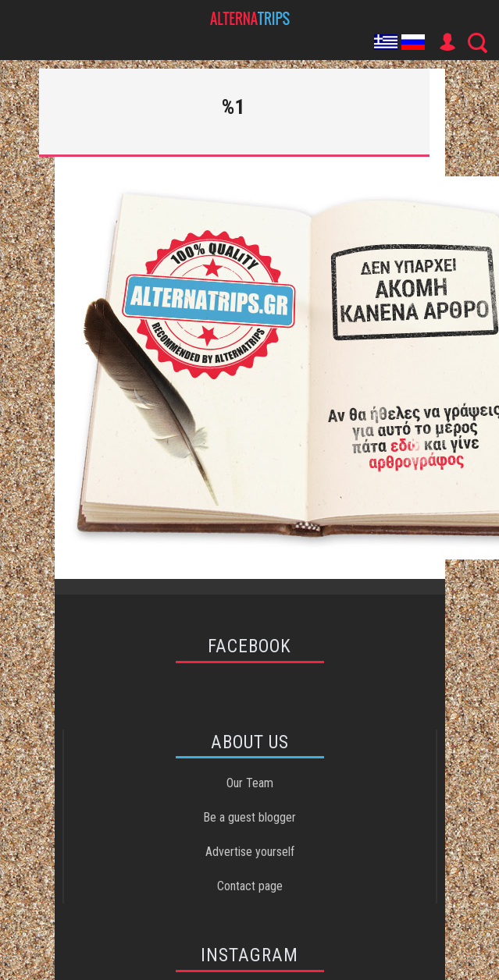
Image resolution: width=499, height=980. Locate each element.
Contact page (250, 886)
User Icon (447, 42)
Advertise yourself (250, 852)
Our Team (250, 783)
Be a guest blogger (249, 817)
